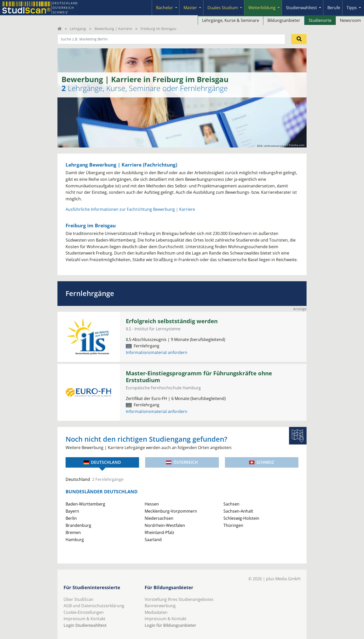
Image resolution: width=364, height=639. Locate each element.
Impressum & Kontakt (85, 619)
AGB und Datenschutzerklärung (94, 606)
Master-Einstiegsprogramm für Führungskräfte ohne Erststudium (199, 377)
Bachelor (165, 8)
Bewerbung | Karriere (113, 29)
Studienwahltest (301, 8)
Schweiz (262, 462)
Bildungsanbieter (284, 20)
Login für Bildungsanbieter (170, 625)
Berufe (334, 8)
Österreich (182, 462)
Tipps (352, 8)
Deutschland (102, 462)
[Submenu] (176, 8)
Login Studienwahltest (85, 625)
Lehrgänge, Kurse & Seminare (231, 20)
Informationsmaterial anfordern (157, 352)
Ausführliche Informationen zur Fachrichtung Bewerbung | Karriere (130, 209)
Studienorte (320, 20)
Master (190, 8)
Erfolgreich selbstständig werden (172, 321)
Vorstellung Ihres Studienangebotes (179, 599)
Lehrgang (78, 29)
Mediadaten (156, 612)
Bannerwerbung (160, 606)
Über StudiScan (78, 599)
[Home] (59, 29)
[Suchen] (299, 39)
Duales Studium (223, 8)
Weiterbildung (262, 8)
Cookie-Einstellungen (84, 612)
